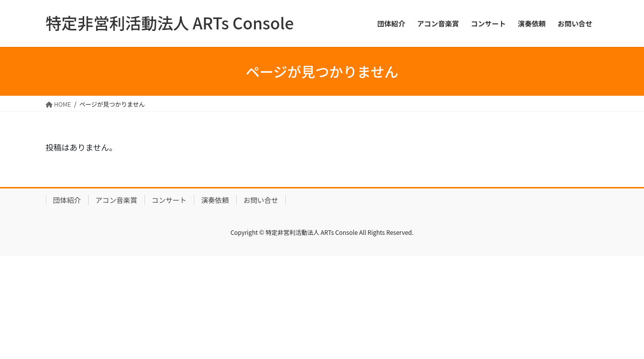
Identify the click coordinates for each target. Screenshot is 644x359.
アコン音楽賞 (117, 200)
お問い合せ (261, 200)
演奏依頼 (215, 200)
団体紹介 (67, 200)
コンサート (169, 200)
